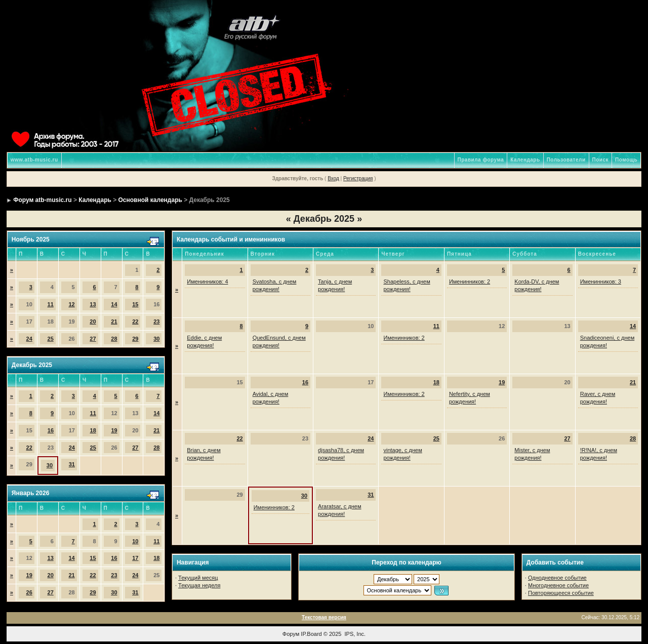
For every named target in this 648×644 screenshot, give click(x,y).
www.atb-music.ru (34, 160)
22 (135, 321)
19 (114, 430)
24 (29, 339)
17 (135, 558)
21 (114, 321)
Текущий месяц (198, 578)
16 (51, 430)
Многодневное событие (558, 585)
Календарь (525, 160)
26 (29, 592)
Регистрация (358, 178)
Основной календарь (150, 200)
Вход (333, 178)
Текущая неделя (199, 585)
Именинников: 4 (207, 281)
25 (51, 339)
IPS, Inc (355, 634)
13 (93, 304)
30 (156, 339)
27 (93, 339)
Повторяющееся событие (561, 593)
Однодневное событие (557, 578)
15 (135, 304)
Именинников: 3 (601, 281)
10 (135, 541)
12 (71, 304)
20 (93, 321)
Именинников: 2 (470, 281)
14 (114, 304)
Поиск (601, 160)
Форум (291, 634)
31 (72, 464)
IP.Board (311, 634)
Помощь (626, 160)
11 (51, 304)
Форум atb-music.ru (42, 200)
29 (135, 339)
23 (156, 321)
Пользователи (566, 160)
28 (114, 339)
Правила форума (481, 160)
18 (93, 430)
